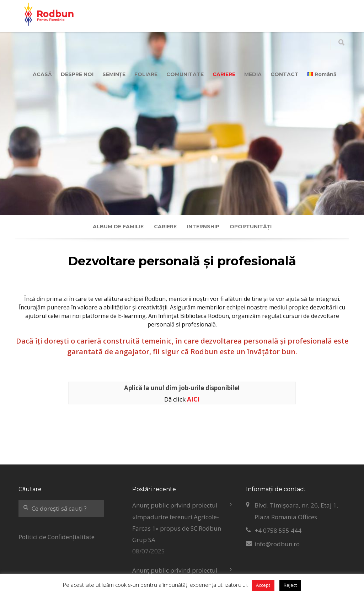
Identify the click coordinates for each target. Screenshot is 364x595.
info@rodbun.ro (277, 544)
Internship (203, 227)
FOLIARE (146, 74)
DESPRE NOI (77, 74)
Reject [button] (290, 585)
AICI (193, 399)
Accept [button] (263, 585)
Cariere (165, 227)
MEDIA (253, 74)
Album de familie (118, 227)
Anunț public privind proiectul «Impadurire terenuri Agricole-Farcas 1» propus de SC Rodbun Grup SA (177, 522)
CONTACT (285, 74)
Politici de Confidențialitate (57, 537)
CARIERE (224, 74)
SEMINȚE (114, 74)
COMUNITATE (185, 74)
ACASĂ (42, 74)
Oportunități (251, 227)
